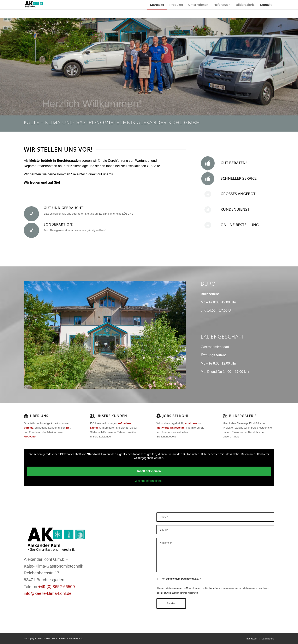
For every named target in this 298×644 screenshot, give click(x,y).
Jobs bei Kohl (176, 416)
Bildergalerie (243, 416)
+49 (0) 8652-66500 (56, 587)
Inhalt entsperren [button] (149, 471)
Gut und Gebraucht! (64, 208)
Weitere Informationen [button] (149, 481)
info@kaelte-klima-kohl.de (48, 593)
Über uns (39, 416)
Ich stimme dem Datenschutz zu (181, 579)
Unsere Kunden (112, 416)
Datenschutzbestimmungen (170, 588)
